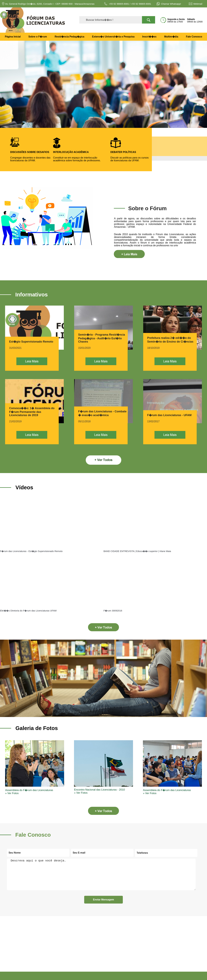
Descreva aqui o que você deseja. (101, 874)
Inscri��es (149, 37)
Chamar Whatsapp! (170, 4)
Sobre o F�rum (38, 37)
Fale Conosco (194, 37)
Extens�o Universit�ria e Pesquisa (113, 37)
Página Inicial (13, 37)
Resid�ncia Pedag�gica (70, 37)
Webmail (198, 4)
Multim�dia (171, 37)
